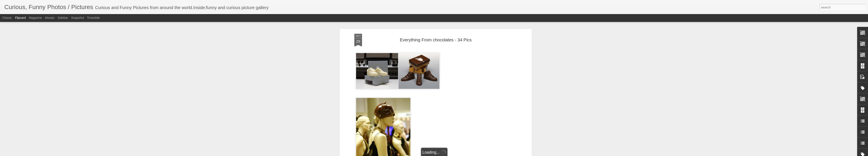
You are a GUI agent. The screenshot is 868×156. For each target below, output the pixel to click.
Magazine (35, 18)
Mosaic (50, 18)
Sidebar (63, 18)
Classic (7, 18)
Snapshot (78, 18)
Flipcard (20, 18)
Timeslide (93, 18)
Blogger (448, 154)
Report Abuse (460, 154)
